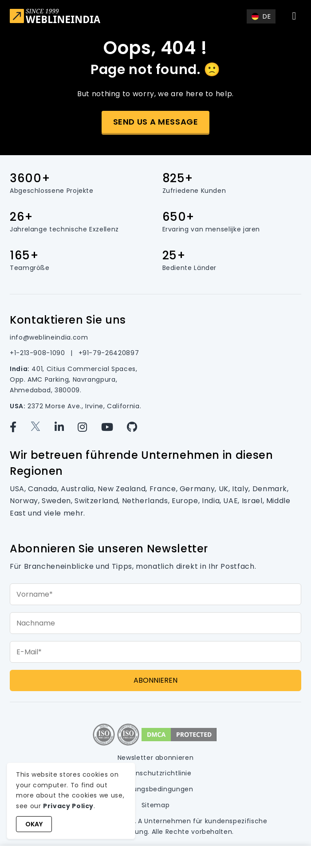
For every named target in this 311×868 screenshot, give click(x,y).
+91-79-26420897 (109, 353)
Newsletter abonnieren (155, 758)
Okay (34, 824)
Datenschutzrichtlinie (155, 773)
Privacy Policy (68, 806)
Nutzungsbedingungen (155, 789)
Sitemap (155, 805)
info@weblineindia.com (49, 337)
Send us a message (156, 122)
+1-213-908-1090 (38, 353)
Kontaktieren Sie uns (68, 320)
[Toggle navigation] (294, 16)
